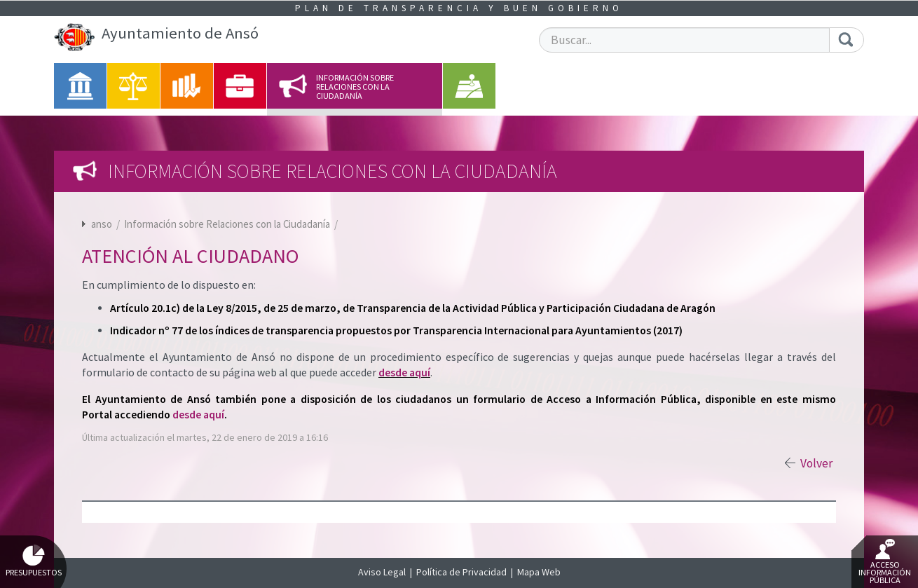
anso (102, 224)
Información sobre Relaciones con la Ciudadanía (228, 224)
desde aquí (404, 372)
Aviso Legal (382, 572)
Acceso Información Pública (885, 562)
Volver (816, 463)
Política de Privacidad (461, 572)
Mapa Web (539, 572)
